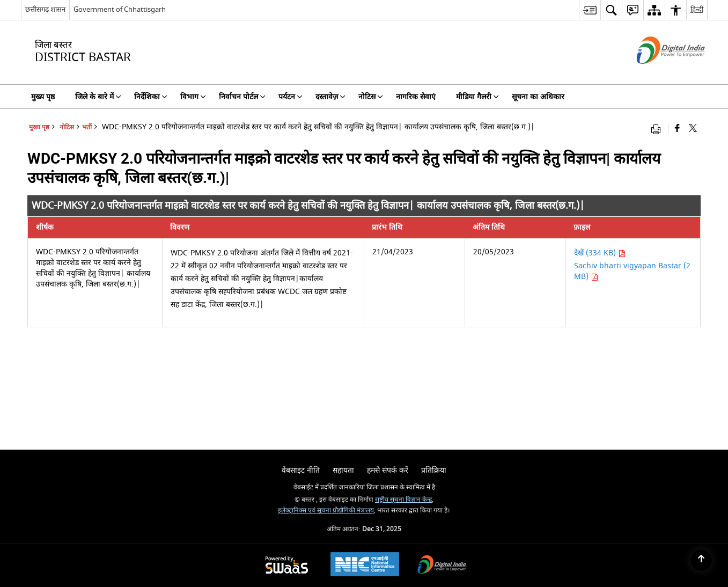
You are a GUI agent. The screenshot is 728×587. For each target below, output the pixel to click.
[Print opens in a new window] (658, 129)
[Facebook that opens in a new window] (677, 129)
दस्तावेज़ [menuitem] (330, 97)
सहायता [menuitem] (343, 470)
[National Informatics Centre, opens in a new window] (365, 566)
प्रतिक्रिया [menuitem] (434, 470)
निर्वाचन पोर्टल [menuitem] (242, 97)
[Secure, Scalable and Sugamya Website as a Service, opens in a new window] (287, 566)
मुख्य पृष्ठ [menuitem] (43, 97)
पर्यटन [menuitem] (291, 97)
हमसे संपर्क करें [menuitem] (388, 470)
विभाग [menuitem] (193, 97)
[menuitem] (590, 10)
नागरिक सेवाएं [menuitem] (416, 97)
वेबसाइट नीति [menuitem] (301, 470)
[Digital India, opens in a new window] (442, 566)
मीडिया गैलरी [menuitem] (477, 97)
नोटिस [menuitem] (371, 97)
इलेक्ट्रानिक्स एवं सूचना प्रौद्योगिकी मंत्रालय (326, 511)
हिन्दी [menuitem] (697, 9)
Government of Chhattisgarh (120, 9)
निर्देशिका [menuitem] (151, 97)
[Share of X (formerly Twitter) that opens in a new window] (693, 129)
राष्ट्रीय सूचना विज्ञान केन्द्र (403, 500)
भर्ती (87, 127)
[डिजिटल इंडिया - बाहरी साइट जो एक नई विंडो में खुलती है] (657, 73)
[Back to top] (701, 560)
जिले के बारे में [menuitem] (98, 97)
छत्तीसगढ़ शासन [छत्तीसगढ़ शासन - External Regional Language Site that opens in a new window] (45, 9)
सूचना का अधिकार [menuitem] (538, 97)
